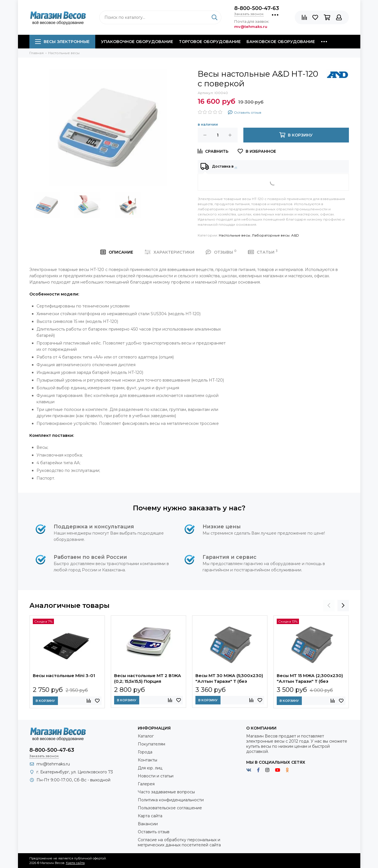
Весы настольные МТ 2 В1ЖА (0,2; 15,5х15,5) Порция (148, 678)
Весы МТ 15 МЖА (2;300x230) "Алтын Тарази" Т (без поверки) (310, 679)
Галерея (146, 784)
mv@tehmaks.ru (53, 764)
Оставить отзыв (154, 832)
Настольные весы (235, 235)
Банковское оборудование (281, 42)
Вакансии (148, 824)
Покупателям (151, 744)
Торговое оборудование (210, 42)
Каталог (146, 736)
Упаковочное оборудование (137, 42)
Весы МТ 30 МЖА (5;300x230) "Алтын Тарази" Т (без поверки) (229, 679)
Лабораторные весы (271, 235)
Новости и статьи (156, 776)
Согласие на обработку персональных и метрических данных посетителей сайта (179, 842)
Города (145, 752)
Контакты (147, 760)
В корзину (45, 701)
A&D (295, 235)
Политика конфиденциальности (171, 800)
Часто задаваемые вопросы (166, 792)
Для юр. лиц (150, 768)
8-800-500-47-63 (257, 8)
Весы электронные (62, 42)
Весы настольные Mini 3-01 (64, 676)
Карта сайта (150, 816)
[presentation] (329, 606)
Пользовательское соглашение (170, 808)
